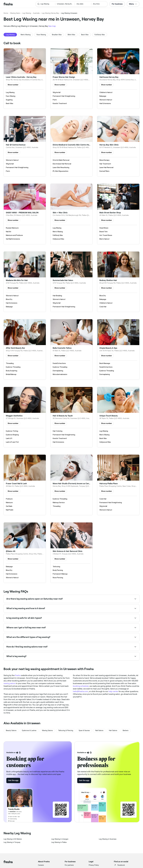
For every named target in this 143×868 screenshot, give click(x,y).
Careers (41, 865)
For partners (69, 865)
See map (52, 26)
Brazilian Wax (57, 35)
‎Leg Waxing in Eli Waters (13, 839)
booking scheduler (81, 686)
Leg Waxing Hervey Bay (50, 13)
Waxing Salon (15, 13)
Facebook (119, 865)
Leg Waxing (27, 13)
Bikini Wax (71, 35)
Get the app (13, 780)
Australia (36, 13)
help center (113, 691)
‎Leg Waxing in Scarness (108, 839)
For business (117, 4)
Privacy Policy (94, 865)
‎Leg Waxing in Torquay (12, 842)
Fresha (18, 675)
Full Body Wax (100, 35)
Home (6, 13)
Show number (13, 85)
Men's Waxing (26, 35)
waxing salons (10, 683)
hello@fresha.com (81, 691)
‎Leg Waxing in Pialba (59, 842)
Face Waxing (41, 35)
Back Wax (85, 35)
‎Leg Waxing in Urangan (60, 839)
